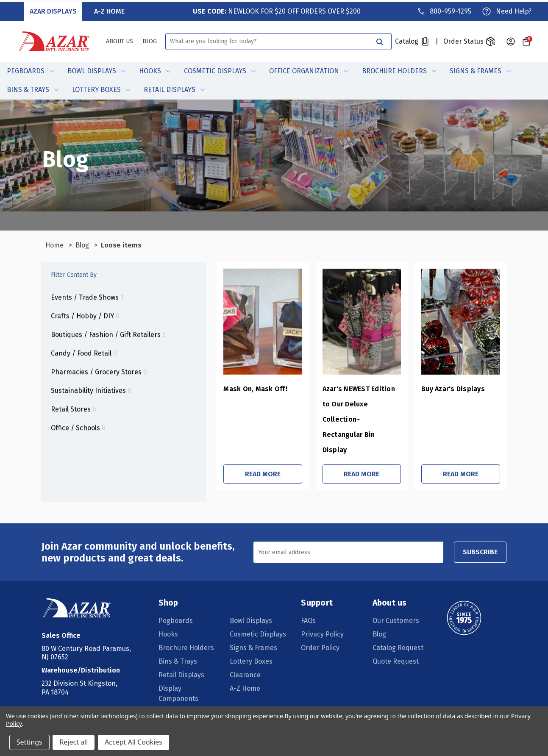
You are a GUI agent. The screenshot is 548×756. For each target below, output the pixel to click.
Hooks (155, 69)
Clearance (246, 646)
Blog (379, 605)
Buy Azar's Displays (440, 390)
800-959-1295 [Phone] (450, 9)
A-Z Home (110, 9)
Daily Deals (247, 696)
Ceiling (170, 683)
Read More (232, 445)
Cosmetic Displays (220, 69)
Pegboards (30, 69)
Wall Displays (180, 696)
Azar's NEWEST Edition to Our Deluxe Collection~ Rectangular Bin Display (338, 405)
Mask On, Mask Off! (218, 390)
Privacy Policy (323, 605)
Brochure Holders (399, 69)
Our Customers (395, 591)
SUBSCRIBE (479, 523)
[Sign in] (511, 39)
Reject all (74, 742)
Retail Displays (174, 88)
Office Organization (309, 69)
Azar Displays (54, 9)
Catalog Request (398, 618)
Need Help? (513, 9)
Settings (29, 742)
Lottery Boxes (101, 88)
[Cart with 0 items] (526, 39)
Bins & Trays (33, 88)
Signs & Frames (480, 69)
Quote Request (395, 632)
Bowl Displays (96, 69)
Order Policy (321, 618)
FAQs (309, 591)
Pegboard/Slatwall (259, 683)
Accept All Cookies (134, 742)
